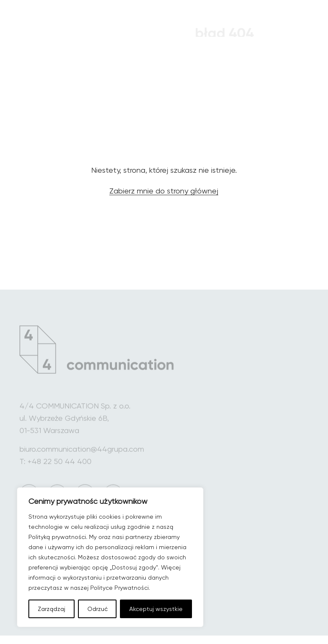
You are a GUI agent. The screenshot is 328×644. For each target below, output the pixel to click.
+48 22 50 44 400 (60, 467)
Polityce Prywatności (120, 588)
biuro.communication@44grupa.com (82, 455)
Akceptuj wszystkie (156, 609)
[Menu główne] (293, 24)
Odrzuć (97, 609)
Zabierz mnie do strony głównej (164, 192)
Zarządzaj (51, 609)
